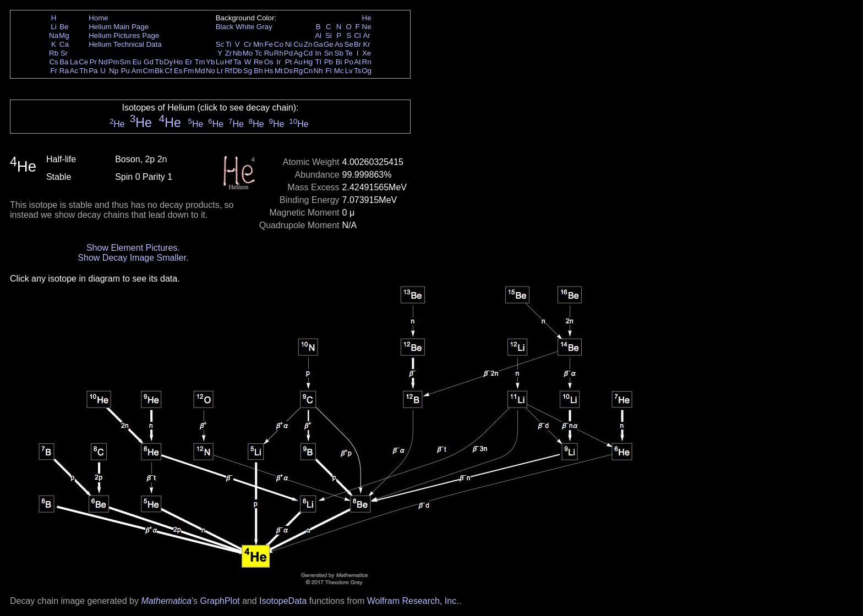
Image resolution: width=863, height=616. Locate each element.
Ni (289, 44)
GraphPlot (220, 601)
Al (318, 35)
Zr (229, 53)
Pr (93, 62)
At (357, 62)
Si (329, 35)
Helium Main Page (119, 27)
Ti (229, 44)
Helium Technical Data (125, 44)
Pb (329, 62)
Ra (64, 71)
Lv (349, 71)
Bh (258, 71)
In (318, 53)
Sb (339, 53)
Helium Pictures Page (124, 35)
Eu (136, 62)
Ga (318, 44)
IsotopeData (283, 601)
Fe (269, 44)
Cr (248, 44)
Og (367, 71)
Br (357, 44)
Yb (210, 62)
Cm (149, 71)
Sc (220, 44)
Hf (228, 62)
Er (189, 62)
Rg (298, 71)
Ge (329, 44)
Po (349, 62)
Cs (53, 62)
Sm (125, 62)
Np (114, 71)
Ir (278, 62)
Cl (357, 35)
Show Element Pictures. (133, 248)
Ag (298, 53)
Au (298, 62)
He (367, 18)
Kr (366, 44)
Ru (269, 53)
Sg (248, 71)
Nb (237, 53)
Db (237, 71)
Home (99, 18)
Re (258, 62)
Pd (288, 53)
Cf (168, 71)
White (245, 27)
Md (200, 71)
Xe (367, 53)
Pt (289, 62)
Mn (258, 44)
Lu (220, 62)
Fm (189, 71)
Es (178, 71)
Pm (114, 62)
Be (64, 27)
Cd (308, 53)
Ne (367, 27)
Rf (228, 71)
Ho (178, 62)
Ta (237, 62)
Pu (125, 71)
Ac (74, 71)
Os (269, 62)
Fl (328, 71)
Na (54, 35)
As (339, 44)
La (74, 62)
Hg (308, 62)
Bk (159, 71)
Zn (308, 44)
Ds (288, 71)
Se (349, 44)
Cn (308, 71)
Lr (220, 71)
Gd (149, 62)
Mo (248, 53)
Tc (258, 53)
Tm (200, 62)
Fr (54, 71)
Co (279, 44)
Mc (339, 71)
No (211, 71)
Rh (279, 53)
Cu (298, 44)
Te (349, 53)
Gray (264, 27)
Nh (318, 71)
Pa (93, 71)
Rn (367, 62)
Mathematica (166, 601)
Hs (269, 71)
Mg (64, 35)
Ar (366, 35)
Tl (318, 62)
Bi (339, 62)
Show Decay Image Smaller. (133, 258)
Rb (54, 53)
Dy (168, 62)
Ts (357, 71)
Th (84, 71)
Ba (64, 62)
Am (137, 71)
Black (225, 27)
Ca (64, 44)
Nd (103, 62)
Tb (159, 62)
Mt (279, 71)
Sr (64, 53)
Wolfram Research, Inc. (413, 601)
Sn (329, 53)
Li (53, 27)
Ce (83, 62)
